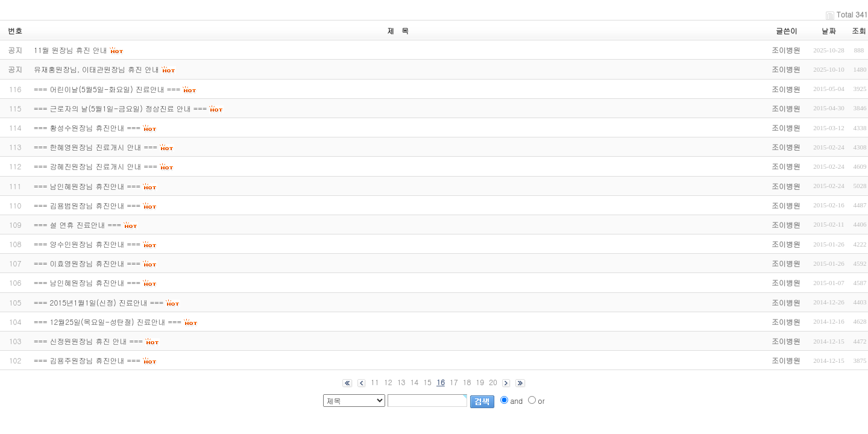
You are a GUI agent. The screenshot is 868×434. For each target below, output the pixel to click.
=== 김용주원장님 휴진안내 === (87, 360)
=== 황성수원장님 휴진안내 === (87, 127)
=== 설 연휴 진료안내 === (77, 225)
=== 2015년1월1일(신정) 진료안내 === (99, 302)
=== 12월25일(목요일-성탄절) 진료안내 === (108, 322)
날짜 (829, 30)
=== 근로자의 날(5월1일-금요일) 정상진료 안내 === (120, 108)
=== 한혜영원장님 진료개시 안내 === (96, 147)
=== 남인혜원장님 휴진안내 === (87, 186)
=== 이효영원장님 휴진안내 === (87, 263)
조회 (859, 30)
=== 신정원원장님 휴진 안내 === (88, 341)
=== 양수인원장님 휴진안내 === (87, 244)
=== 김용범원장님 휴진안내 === (87, 205)
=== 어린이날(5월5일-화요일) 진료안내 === (107, 89)
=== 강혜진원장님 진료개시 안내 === (96, 166)
